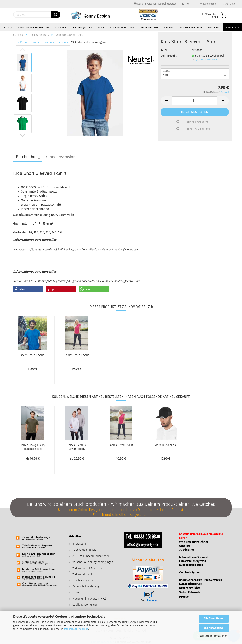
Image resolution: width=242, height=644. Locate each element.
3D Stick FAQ (187, 550)
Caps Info (185, 546)
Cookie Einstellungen (85, 605)
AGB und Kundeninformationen (91, 556)
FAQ (185, 4)
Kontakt (77, 593)
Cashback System (83, 580)
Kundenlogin (208, 4)
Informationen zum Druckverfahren (201, 580)
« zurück (36, 43)
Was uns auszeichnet (194, 542)
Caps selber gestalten (33, 27)
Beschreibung (28, 157)
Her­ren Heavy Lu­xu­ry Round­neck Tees (33, 447)
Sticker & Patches (122, 27)
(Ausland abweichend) (206, 60)
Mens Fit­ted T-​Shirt (33, 355)
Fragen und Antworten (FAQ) (89, 599)
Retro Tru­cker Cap (165, 445)
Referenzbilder (190, 588)
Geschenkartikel (191, 27)
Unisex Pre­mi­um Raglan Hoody (77, 447)
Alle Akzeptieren (214, 619)
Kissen (169, 27)
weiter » (49, 43)
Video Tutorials (190, 592)
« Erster (23, 43)
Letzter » (63, 43)
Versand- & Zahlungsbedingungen (93, 562)
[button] (28, 289)
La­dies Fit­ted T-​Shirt (77, 355)
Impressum (79, 544)
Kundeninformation (191, 565)
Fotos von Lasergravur (193, 561)
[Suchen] (56, 15)
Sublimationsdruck (191, 584)
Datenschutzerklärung (76, 629)
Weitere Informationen (214, 636)
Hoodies (60, 27)
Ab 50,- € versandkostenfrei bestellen (155, 4)
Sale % (8, 27)
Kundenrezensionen (62, 157)
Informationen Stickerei (194, 557)
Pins (101, 27)
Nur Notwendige (214, 628)
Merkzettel (229, 4)
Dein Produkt (169, 56)
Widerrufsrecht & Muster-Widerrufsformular (88, 571)
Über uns (233, 27)
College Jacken (82, 27)
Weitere (213, 27)
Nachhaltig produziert (85, 550)
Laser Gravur (149, 27)
